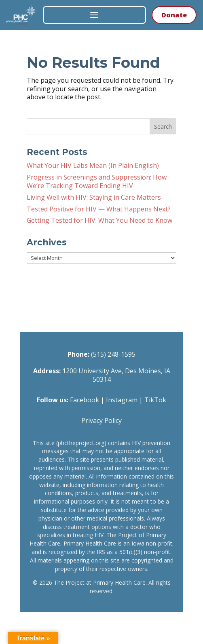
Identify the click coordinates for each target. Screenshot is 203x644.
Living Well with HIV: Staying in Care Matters (94, 197)
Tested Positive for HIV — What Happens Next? (99, 209)
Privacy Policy (101, 420)
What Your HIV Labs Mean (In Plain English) (93, 165)
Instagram (122, 400)
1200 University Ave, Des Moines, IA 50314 (116, 375)
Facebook (85, 400)
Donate (174, 15)
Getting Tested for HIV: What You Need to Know (99, 220)
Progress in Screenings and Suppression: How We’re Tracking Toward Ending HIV (97, 181)
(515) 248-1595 (113, 354)
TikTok (155, 400)
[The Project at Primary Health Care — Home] (22, 15)
